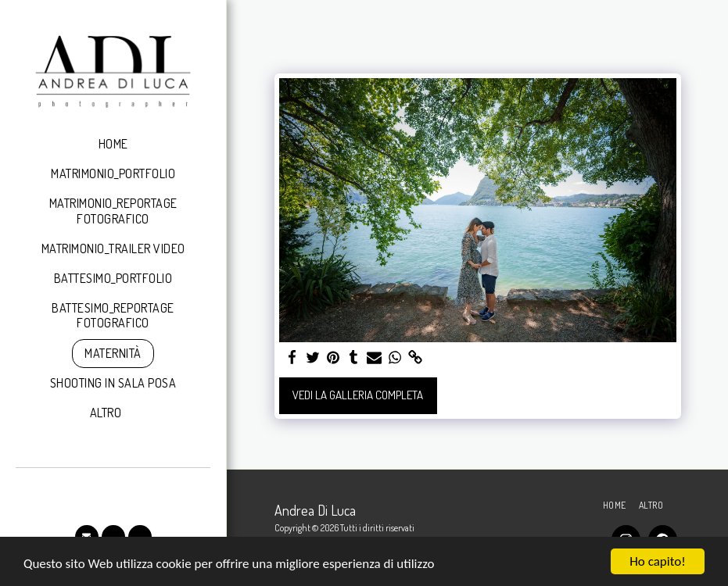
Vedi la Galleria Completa (358, 395)
